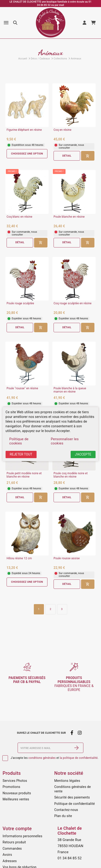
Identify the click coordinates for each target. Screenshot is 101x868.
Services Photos (15, 781)
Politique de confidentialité (75, 804)
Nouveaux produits (17, 793)
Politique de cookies (19, 441)
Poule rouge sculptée (20, 303)
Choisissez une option (27, 154)
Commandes (12, 849)
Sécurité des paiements (72, 797)
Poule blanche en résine (69, 217)
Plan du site (63, 816)
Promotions (11, 787)
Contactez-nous (66, 810)
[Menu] (6, 23)
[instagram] (80, 733)
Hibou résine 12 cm (19, 558)
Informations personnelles (22, 836)
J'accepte (83, 455)
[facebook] (72, 733)
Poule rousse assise (67, 558)
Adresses (10, 861)
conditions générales (42, 758)
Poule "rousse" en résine (22, 388)
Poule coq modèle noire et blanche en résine (71, 475)
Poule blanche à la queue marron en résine (70, 390)
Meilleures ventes (16, 799)
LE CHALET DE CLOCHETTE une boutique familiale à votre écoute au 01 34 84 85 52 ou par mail (51, 3)
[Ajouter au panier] (88, 156)
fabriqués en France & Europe (74, 684)
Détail (67, 156)
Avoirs (7, 855)
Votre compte (17, 829)
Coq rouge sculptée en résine (73, 303)
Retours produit (14, 842)
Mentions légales (67, 781)
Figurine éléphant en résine (24, 130)
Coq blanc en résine (19, 217)
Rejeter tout (21, 455)
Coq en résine (62, 130)
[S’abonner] (77, 748)
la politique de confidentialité (79, 758)
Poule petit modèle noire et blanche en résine (24, 475)
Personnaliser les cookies (65, 441)
